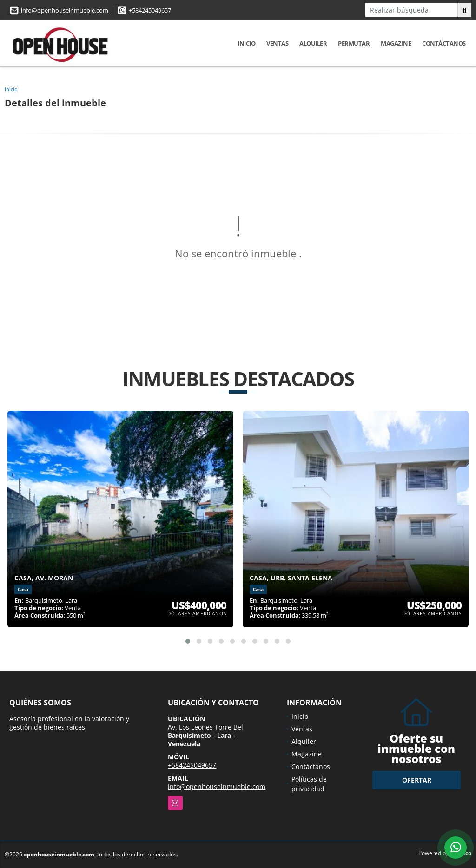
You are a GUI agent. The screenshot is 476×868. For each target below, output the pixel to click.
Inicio (246, 43)
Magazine (396, 43)
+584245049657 (150, 10)
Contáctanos (444, 43)
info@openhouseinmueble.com (65, 10)
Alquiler (313, 43)
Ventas (277, 43)
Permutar (354, 43)
